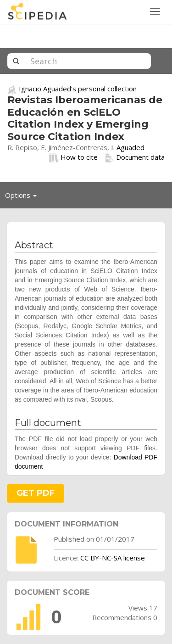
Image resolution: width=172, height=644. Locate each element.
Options (23, 197)
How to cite (73, 157)
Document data (135, 157)
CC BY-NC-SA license (113, 558)
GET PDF (36, 493)
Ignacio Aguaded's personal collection (78, 89)
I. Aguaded (128, 147)
